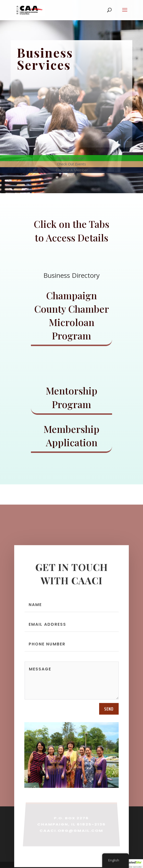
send (109, 712)
